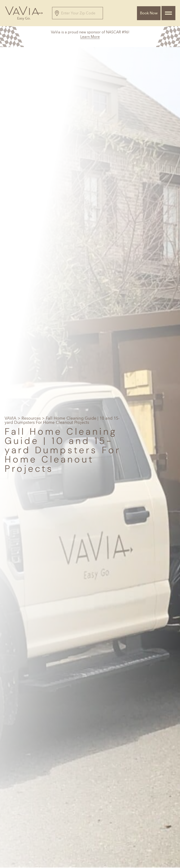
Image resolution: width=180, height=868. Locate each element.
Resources (31, 418)
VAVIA (11, 418)
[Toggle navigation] (168, 13)
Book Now (149, 13)
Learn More (90, 37)
